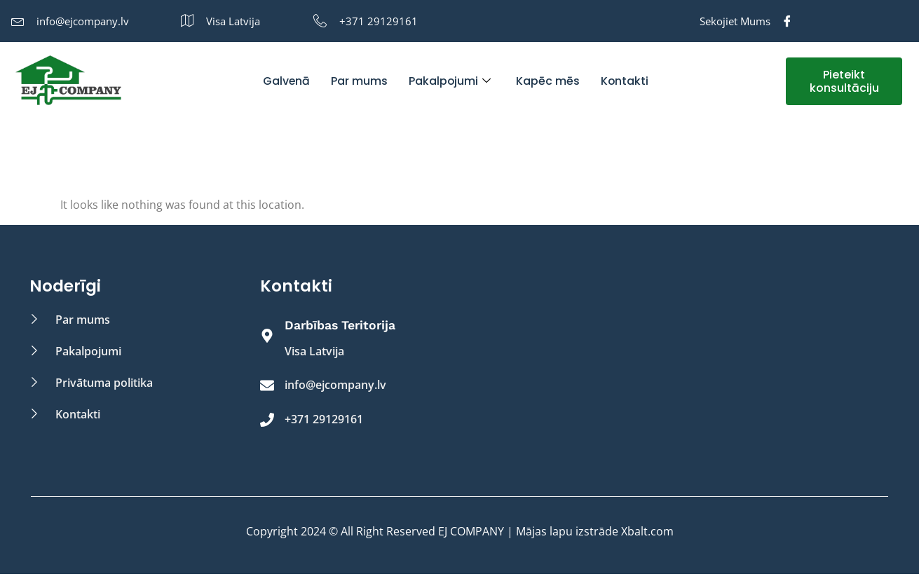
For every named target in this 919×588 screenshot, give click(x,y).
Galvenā (285, 81)
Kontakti (625, 81)
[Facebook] (787, 21)
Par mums (359, 81)
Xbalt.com (647, 531)
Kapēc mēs (548, 81)
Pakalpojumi (449, 81)
